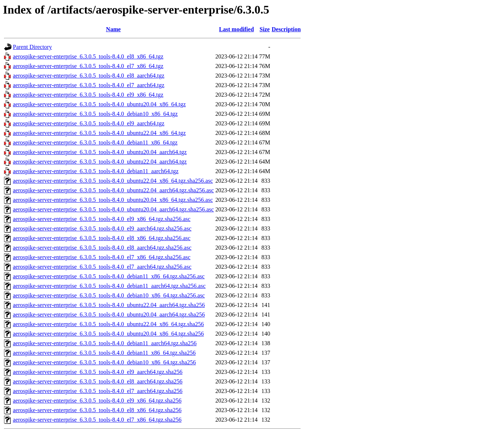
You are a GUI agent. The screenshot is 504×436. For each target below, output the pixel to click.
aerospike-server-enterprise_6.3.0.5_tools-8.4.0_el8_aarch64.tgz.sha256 (98, 381)
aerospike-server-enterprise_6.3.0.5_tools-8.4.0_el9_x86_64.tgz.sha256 (97, 401)
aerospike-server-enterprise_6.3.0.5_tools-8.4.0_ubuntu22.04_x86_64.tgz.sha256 (108, 324)
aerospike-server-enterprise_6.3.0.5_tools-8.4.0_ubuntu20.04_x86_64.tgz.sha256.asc (113, 200)
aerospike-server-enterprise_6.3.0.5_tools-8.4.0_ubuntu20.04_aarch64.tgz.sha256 (109, 315)
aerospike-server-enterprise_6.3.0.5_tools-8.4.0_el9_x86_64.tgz (88, 95)
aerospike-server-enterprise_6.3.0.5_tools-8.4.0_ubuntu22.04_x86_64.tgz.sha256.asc (113, 181)
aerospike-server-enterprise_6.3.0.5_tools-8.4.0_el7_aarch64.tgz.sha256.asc (102, 267)
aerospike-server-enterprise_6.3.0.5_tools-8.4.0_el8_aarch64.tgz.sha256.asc (102, 248)
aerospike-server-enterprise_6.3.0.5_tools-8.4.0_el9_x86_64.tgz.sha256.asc (102, 219)
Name (113, 29)
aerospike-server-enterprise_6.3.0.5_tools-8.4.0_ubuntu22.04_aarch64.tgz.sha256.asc (113, 190)
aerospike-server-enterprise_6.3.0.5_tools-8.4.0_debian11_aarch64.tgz (96, 171)
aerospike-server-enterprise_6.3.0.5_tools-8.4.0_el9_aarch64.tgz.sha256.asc (102, 228)
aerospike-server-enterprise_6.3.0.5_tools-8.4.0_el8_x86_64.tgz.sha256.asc (102, 238)
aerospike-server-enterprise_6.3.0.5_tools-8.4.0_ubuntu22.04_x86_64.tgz (99, 133)
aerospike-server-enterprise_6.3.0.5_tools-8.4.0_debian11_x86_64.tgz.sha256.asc (109, 276)
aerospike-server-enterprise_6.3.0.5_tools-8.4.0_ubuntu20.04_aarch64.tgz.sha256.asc (113, 209)
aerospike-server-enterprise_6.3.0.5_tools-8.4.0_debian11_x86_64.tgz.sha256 (104, 353)
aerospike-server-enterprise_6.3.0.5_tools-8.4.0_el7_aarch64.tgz (89, 85)
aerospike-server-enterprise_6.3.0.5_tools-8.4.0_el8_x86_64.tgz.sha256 (97, 410)
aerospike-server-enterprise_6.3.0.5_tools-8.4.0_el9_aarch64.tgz (89, 123)
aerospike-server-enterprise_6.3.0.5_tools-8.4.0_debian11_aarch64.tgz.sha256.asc (109, 286)
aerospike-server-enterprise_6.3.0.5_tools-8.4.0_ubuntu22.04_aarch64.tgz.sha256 (109, 305)
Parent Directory (32, 47)
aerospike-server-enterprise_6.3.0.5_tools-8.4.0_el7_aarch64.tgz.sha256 (98, 391)
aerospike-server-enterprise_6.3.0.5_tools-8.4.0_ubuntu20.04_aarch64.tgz (100, 152)
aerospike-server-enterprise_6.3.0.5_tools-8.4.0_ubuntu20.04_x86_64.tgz (99, 104)
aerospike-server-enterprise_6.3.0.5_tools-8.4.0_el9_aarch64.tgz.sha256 (98, 372)
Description (286, 29)
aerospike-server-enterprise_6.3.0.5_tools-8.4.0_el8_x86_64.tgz (88, 56)
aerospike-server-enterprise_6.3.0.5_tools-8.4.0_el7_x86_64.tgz (88, 66)
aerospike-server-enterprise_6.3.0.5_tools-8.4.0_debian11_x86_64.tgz (95, 142)
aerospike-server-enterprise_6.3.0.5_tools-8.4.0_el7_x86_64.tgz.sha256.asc (102, 257)
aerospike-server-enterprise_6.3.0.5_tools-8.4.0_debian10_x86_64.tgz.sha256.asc (109, 295)
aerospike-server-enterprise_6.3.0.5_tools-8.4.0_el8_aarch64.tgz (89, 76)
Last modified (237, 29)
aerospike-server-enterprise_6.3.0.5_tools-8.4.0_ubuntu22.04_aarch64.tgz (100, 162)
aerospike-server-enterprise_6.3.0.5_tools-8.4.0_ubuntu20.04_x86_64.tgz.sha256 (108, 334)
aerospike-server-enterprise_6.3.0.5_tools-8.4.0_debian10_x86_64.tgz (95, 114)
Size (265, 29)
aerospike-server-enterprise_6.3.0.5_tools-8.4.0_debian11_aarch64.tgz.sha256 (105, 343)
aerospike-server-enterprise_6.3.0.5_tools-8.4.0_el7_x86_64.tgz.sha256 (97, 420)
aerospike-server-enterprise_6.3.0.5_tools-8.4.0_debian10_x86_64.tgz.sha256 (104, 362)
